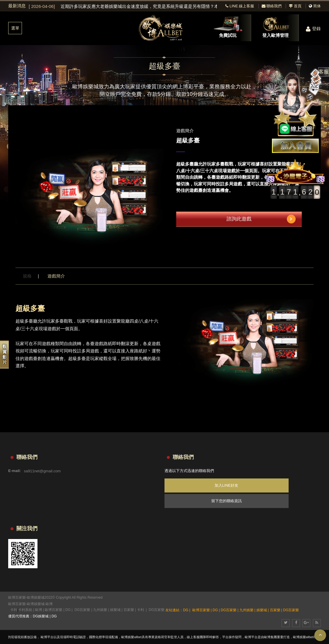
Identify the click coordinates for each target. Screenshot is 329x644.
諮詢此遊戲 (261, 219)
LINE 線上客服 (240, 6)
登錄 (313, 29)
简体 (317, 6)
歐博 (49, 604)
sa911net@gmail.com (42, 471)
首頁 (295, 6)
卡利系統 (25, 610)
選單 (15, 28)
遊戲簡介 (56, 276)
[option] (123, 6)
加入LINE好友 (226, 485)
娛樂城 (115, 610)
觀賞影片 (5, 354)
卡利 (14, 610)
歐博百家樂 (17, 604)
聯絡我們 (272, 6)
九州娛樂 (100, 610)
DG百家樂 (82, 610)
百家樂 (129, 610)
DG (68, 610)
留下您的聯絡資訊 (227, 501)
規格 (27, 276)
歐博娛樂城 (36, 604)
